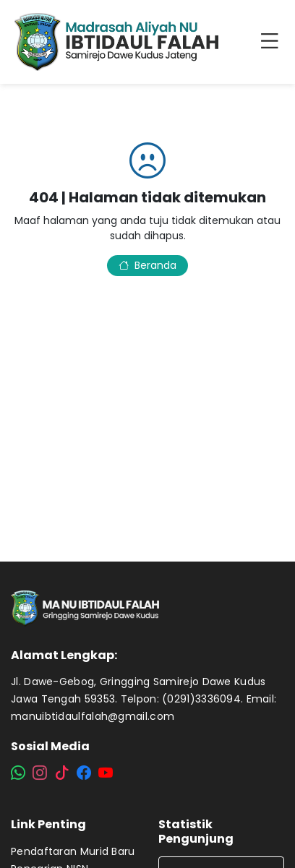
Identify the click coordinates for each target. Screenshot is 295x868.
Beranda (147, 265)
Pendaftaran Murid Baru (73, 851)
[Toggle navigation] (273, 42)
